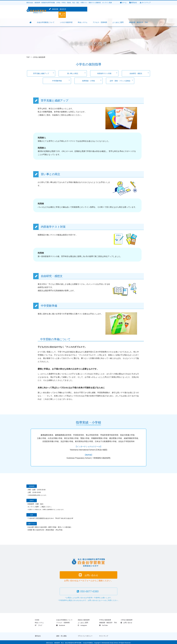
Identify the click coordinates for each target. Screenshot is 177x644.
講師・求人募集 (61, 635)
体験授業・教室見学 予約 (108, 621)
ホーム (123, 3)
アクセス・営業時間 (63, 621)
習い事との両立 (76, 73)
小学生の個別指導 (127, 619)
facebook (61, 624)
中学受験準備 (61, 79)
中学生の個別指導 (105, 619)
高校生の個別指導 (84, 619)
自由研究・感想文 (139, 73)
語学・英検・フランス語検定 (121, 79)
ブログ (39, 624)
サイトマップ (145, 3)
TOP (28, 57)
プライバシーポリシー (85, 635)
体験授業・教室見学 (118, 12)
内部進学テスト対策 (107, 73)
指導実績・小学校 (92, 79)
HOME (37, 619)
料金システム (39, 621)
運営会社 (133, 3)
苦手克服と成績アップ (44, 73)
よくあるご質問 (83, 621)
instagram (82, 624)
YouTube (103, 624)
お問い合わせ (140, 12)
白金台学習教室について (64, 619)
